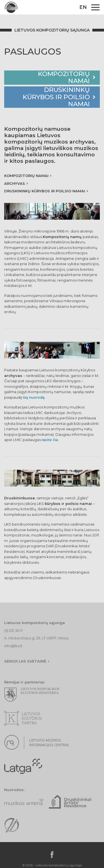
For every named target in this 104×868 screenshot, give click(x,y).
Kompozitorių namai (64, 78)
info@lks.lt (13, 652)
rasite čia (50, 441)
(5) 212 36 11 (13, 637)
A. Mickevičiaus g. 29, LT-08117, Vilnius (36, 645)
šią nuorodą (34, 398)
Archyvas (15, 184)
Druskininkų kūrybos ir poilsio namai (56, 98)
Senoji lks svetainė (25, 668)
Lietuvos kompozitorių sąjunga (52, 30)
